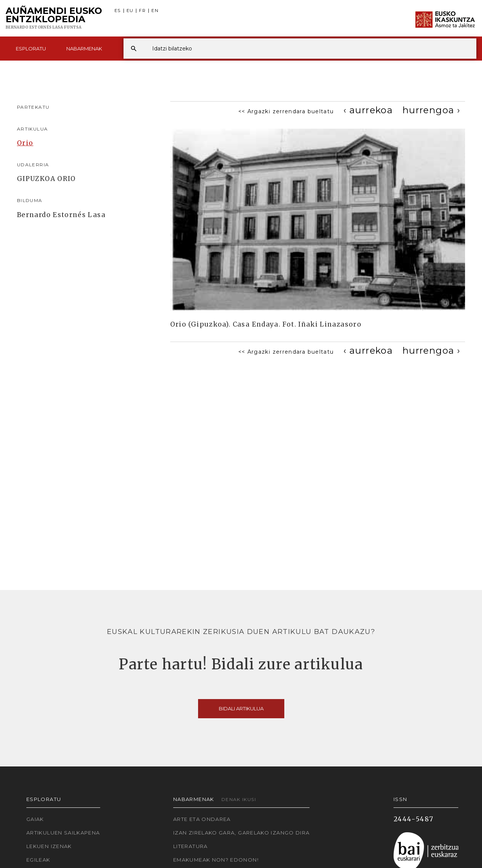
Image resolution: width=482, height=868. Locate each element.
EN (155, 11)
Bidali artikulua (241, 708)
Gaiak (35, 819)
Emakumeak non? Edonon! (216, 860)
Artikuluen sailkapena (63, 833)
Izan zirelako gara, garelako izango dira (241, 833)
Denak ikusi (239, 799)
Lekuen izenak (49, 846)
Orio (25, 143)
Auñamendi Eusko (54, 18)
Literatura (191, 846)
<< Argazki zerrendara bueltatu (286, 111)
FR (142, 11)
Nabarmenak (84, 49)
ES (118, 11)
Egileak (38, 860)
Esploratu (31, 49)
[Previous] (368, 110)
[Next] (431, 110)
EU (130, 11)
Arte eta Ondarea (202, 819)
